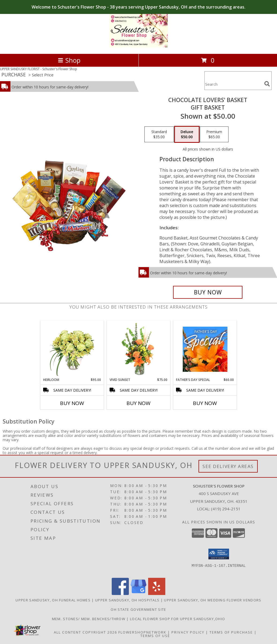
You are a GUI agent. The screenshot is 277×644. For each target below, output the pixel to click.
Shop (69, 60)
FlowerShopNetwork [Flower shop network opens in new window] (142, 632)
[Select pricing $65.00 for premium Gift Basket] (214, 134)
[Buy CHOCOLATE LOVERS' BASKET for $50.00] (208, 292)
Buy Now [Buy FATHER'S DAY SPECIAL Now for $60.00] (205, 403)
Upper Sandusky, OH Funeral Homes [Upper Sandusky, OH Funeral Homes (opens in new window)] (53, 600)
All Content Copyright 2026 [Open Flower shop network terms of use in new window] (85, 632)
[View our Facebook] (120, 594)
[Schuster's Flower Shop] (139, 46)
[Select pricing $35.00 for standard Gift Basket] (159, 134)
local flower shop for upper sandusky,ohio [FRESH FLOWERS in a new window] (177, 619)
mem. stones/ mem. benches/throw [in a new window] (89, 619)
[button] (219, 554)
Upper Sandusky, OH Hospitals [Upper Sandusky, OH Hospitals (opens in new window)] (127, 600)
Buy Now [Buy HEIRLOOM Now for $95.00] (72, 403)
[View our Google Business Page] (138, 594)
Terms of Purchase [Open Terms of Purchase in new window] (231, 632)
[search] (267, 84)
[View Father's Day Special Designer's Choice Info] (205, 349)
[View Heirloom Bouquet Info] (72, 349)
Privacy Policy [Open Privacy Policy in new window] (188, 632)
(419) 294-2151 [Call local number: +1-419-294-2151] (226, 509)
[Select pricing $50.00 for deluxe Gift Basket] (187, 134)
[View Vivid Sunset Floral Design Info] (139, 349)
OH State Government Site (138, 609)
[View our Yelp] (157, 594)
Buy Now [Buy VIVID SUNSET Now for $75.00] (138, 403)
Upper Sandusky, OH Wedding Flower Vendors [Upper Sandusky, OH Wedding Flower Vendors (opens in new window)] (213, 600)
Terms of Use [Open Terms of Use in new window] (155, 636)
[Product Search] (233, 84)
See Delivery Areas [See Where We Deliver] (228, 466)
